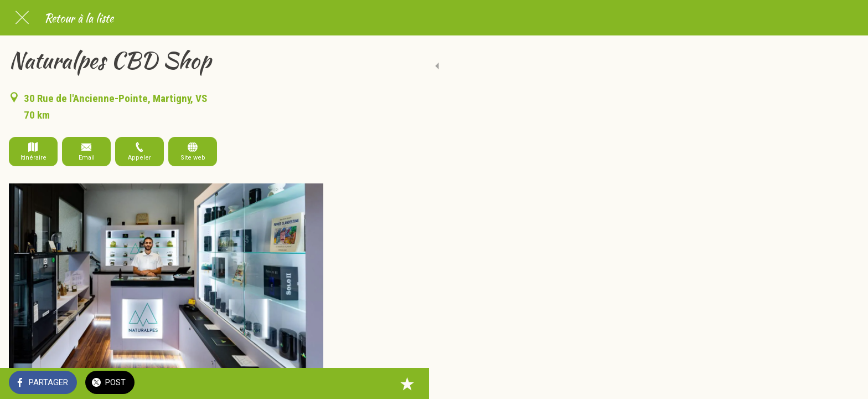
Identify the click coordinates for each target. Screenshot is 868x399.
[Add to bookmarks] (310, 383)
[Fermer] (22, 18)
